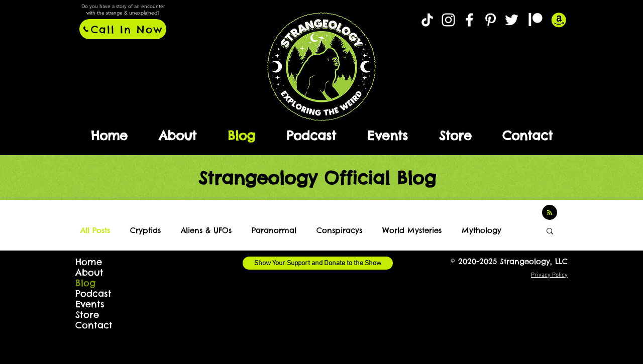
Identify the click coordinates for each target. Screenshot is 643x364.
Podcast (93, 293)
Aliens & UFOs (206, 230)
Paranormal (274, 230)
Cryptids (145, 230)
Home (89, 262)
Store (87, 315)
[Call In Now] (123, 29)
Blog (85, 283)
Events (90, 304)
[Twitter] (512, 20)
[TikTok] (427, 20)
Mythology (481, 230)
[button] (550, 232)
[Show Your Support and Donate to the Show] (318, 263)
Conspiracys (339, 230)
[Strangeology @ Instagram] (448, 20)
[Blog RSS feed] (550, 213)
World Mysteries (412, 230)
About (89, 272)
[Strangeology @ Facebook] (469, 20)
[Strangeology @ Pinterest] (491, 20)
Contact (94, 325)
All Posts (95, 230)
